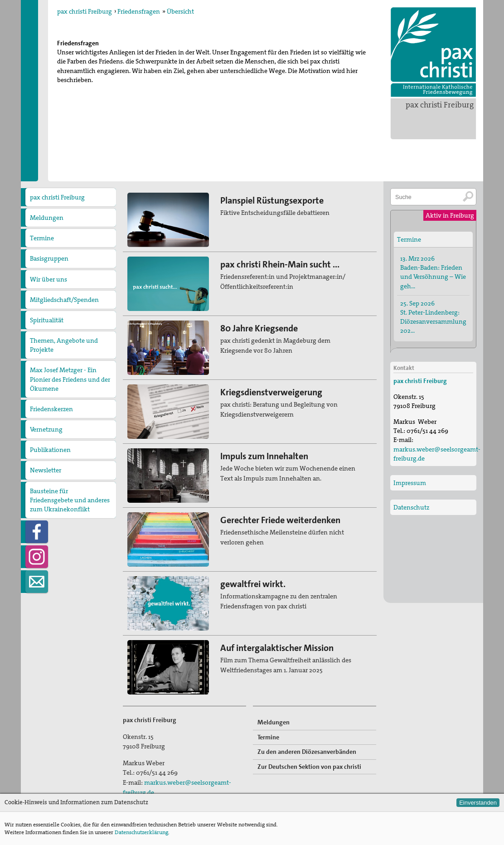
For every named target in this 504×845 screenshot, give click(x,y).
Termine (42, 238)
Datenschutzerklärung (141, 832)
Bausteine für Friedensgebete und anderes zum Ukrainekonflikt (70, 500)
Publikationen (50, 450)
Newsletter (46, 470)
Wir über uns (48, 279)
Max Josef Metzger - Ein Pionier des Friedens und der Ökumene (70, 379)
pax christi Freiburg (440, 105)
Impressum (410, 483)
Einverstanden (478, 803)
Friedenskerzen (51, 409)
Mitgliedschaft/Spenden (64, 300)
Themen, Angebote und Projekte (64, 345)
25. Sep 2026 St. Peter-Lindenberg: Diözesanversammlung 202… (433, 317)
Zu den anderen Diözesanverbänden (307, 752)
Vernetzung (46, 429)
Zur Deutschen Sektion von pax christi (309, 767)
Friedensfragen (139, 11)
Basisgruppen (49, 258)
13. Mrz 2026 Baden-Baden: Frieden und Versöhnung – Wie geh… (433, 272)
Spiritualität (47, 320)
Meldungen (47, 218)
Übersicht (180, 11)
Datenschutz (411, 507)
